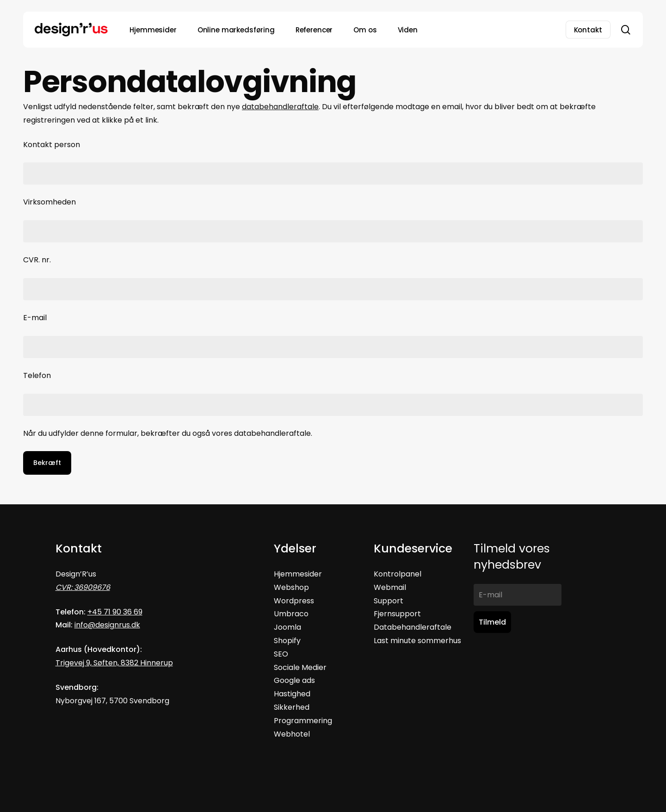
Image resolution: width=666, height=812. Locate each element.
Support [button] (388, 601)
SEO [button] (281, 654)
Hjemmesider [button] (298, 574)
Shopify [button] (287, 641)
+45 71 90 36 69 (115, 612)
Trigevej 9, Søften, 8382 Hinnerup (114, 663)
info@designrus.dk (107, 625)
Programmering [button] (303, 721)
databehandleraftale (280, 107)
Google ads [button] (294, 680)
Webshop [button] (291, 587)
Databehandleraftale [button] (413, 627)
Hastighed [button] (292, 694)
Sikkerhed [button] (292, 707)
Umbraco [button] (291, 614)
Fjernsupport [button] (397, 614)
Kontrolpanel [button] (398, 574)
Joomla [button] (287, 627)
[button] (292, 734)
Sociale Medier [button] (300, 667)
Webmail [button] (390, 587)
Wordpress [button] (294, 601)
